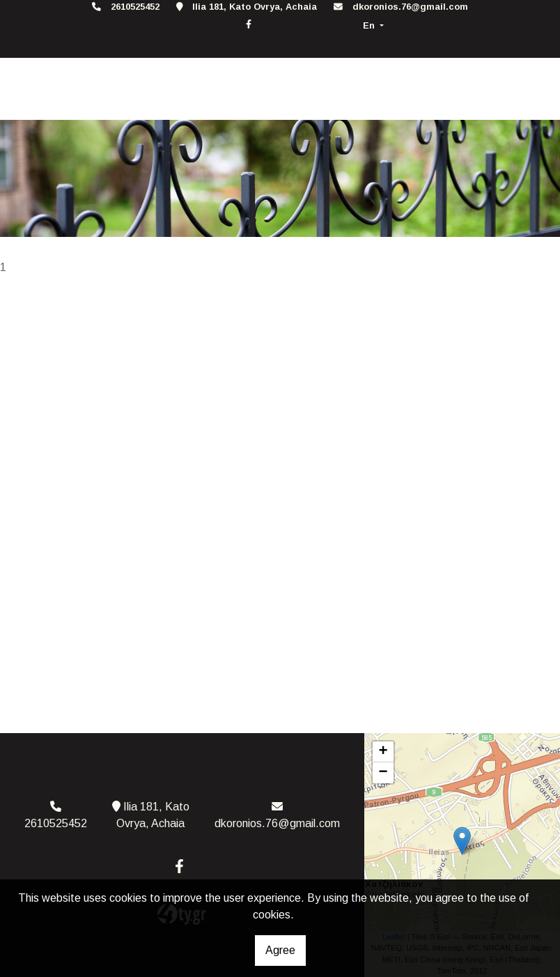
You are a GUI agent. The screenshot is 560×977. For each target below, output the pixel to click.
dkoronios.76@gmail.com (410, 7)
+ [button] (383, 752)
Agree (280, 950)
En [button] (370, 25)
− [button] (383, 773)
